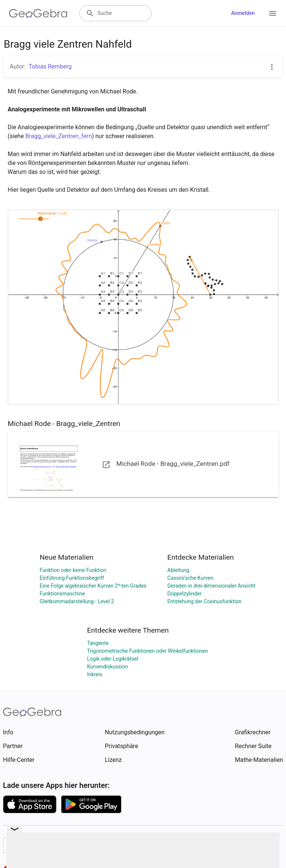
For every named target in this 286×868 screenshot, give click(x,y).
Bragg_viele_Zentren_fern (59, 136)
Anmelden (243, 13)
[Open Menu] (273, 13)
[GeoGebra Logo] (38, 13)
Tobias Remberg (50, 66)
